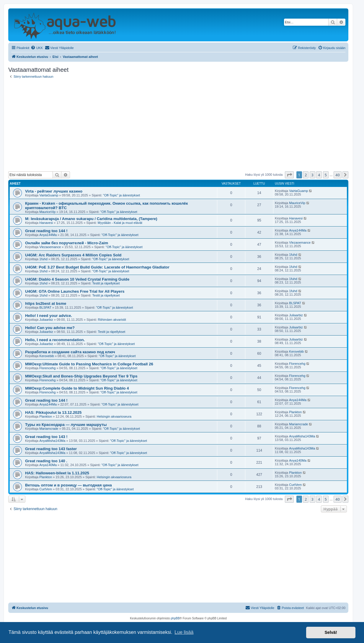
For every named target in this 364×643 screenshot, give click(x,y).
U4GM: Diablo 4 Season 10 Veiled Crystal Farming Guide (77, 279)
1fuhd (43, 259)
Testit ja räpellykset (106, 283)
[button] (289, 175)
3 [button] (312, 175)
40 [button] (338, 175)
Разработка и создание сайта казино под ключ (70, 352)
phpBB (175, 618)
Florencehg (47, 368)
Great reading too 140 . (46, 461)
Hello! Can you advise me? (50, 328)
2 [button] (306, 175)
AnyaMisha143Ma (52, 441)
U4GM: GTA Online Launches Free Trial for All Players (75, 291)
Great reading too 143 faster (51, 449)
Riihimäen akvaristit (112, 320)
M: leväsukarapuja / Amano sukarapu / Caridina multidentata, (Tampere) (91, 219)
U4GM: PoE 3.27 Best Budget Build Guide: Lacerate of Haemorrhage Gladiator (97, 267)
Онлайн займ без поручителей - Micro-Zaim (67, 243)
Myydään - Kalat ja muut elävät (120, 223)
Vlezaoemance (50, 247)
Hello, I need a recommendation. (55, 340)
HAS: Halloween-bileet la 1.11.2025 (57, 473)
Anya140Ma (48, 465)
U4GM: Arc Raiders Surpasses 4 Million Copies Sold (73, 255)
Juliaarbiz (46, 320)
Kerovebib (47, 356)
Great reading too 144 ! (46, 231)
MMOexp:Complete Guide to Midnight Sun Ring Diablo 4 (77, 388)
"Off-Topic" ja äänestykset (121, 195)
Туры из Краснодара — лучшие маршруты (66, 425)
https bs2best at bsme (46, 303)
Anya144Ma (48, 235)
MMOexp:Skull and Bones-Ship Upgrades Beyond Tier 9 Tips (81, 376)
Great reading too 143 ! (46, 437)
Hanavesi (46, 223)
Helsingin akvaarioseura (114, 416)
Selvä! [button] (331, 632)
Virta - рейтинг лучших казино (54, 191)
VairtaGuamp (49, 195)
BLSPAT (45, 307)
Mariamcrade (49, 429)
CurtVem (46, 489)
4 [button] (319, 175)
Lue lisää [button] (184, 632)
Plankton (46, 416)
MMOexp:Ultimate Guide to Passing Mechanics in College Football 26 (89, 364)
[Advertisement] (178, 125)
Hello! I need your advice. (49, 316)
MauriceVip (47, 212)
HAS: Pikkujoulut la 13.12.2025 (53, 412)
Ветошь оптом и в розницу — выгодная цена (68, 485)
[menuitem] (37, 48)
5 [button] (326, 175)
